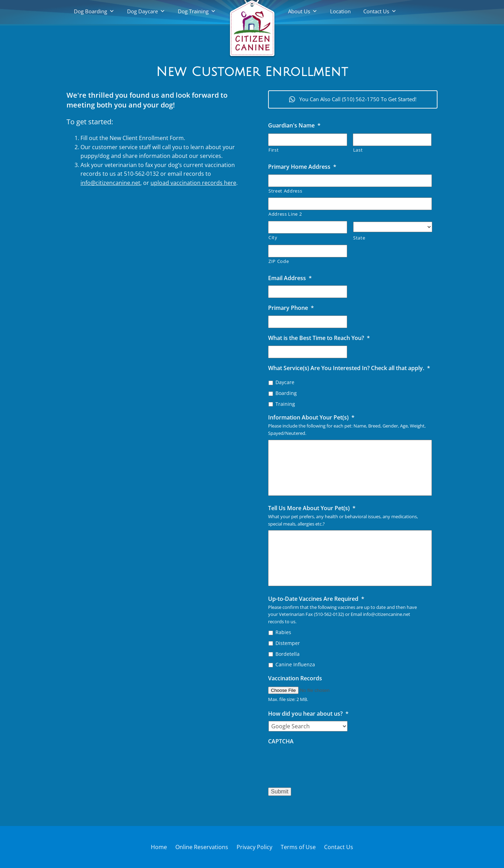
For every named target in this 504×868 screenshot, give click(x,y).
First (274, 150)
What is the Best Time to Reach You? (319, 338)
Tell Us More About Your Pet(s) (312, 508)
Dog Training (193, 11)
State (359, 238)
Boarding (286, 393)
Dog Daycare (142, 11)
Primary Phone (291, 308)
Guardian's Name (294, 126)
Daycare (285, 382)
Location (340, 11)
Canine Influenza (295, 664)
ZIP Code (279, 261)
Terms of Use (298, 847)
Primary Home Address (302, 167)
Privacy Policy (254, 847)
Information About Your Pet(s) (311, 418)
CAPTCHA (281, 741)
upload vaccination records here (193, 183)
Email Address (290, 278)
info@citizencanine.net (110, 183)
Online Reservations (202, 847)
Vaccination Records (295, 678)
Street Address (285, 191)
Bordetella (288, 654)
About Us (299, 11)
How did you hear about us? (308, 714)
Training (285, 404)
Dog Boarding (90, 11)
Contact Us (376, 11)
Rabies (283, 632)
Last (358, 150)
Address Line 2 (285, 214)
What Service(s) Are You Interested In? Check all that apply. (349, 368)
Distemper (288, 643)
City (273, 237)
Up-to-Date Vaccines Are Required (316, 599)
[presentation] (321, 763)
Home (159, 847)
